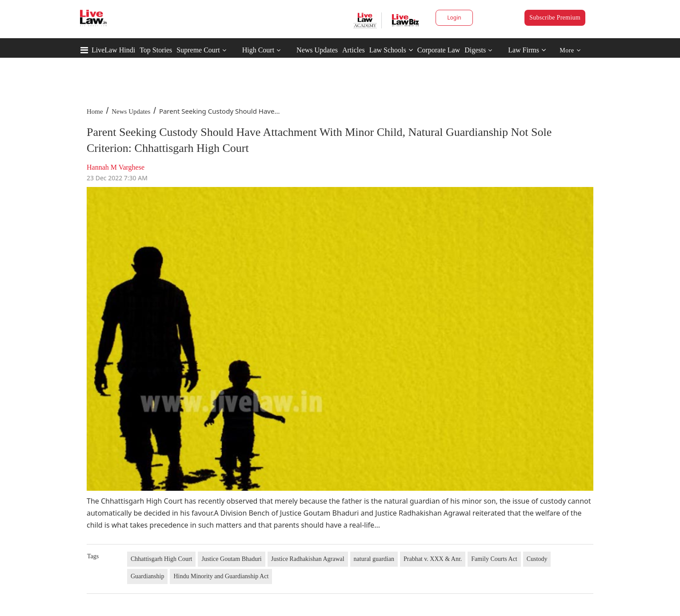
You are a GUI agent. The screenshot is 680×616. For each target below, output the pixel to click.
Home (95, 111)
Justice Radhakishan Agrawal (308, 559)
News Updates (317, 50)
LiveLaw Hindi (113, 50)
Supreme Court (198, 50)
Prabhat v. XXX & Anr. (433, 559)
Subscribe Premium (555, 18)
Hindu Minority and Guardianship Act (221, 576)
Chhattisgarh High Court (161, 559)
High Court (258, 50)
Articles (354, 50)
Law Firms (527, 50)
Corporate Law (439, 50)
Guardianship (147, 576)
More (570, 50)
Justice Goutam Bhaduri (231, 559)
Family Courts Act (494, 559)
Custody (537, 559)
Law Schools (391, 50)
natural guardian (374, 559)
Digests (475, 50)
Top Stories (156, 50)
